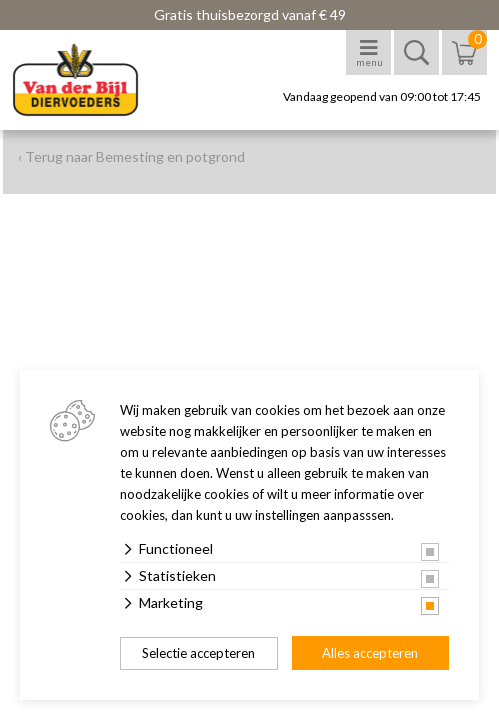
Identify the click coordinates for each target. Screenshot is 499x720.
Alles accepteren (370, 653)
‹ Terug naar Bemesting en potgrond (131, 156)
